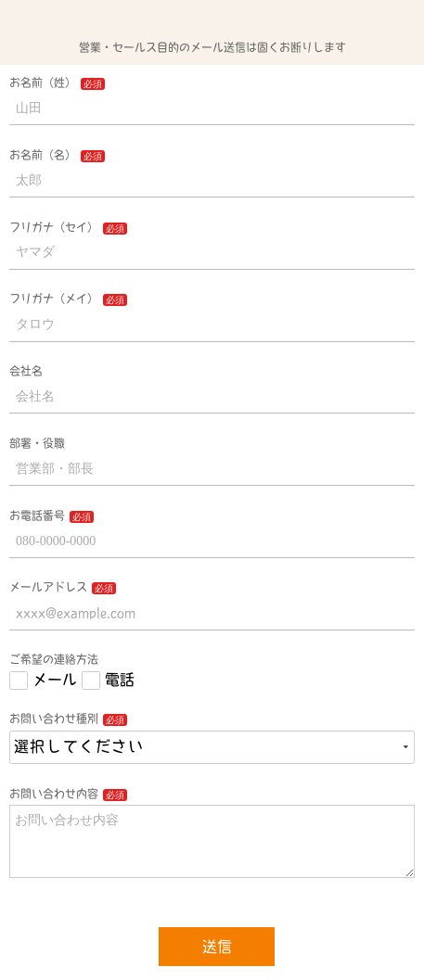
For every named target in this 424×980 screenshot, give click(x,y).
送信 (217, 947)
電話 (120, 680)
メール (55, 680)
